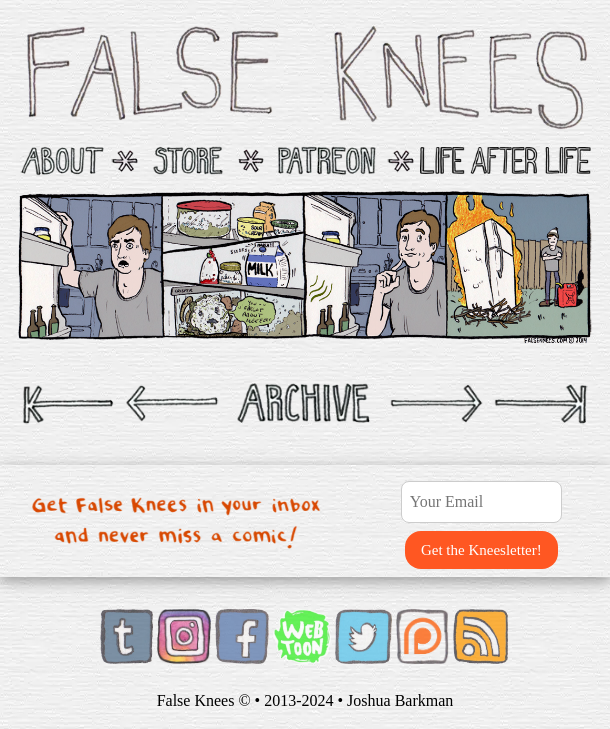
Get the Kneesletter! (481, 550)
